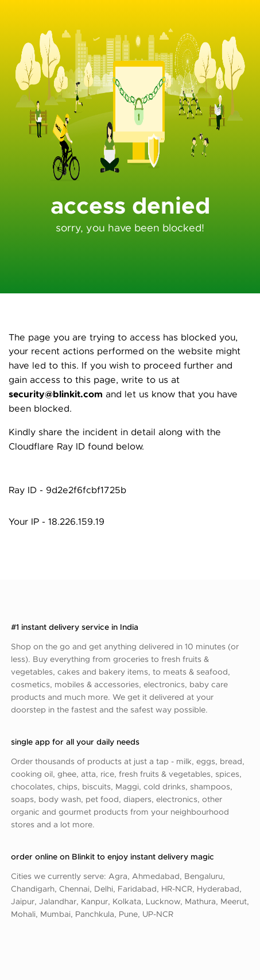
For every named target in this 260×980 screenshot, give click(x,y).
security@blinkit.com (56, 394)
